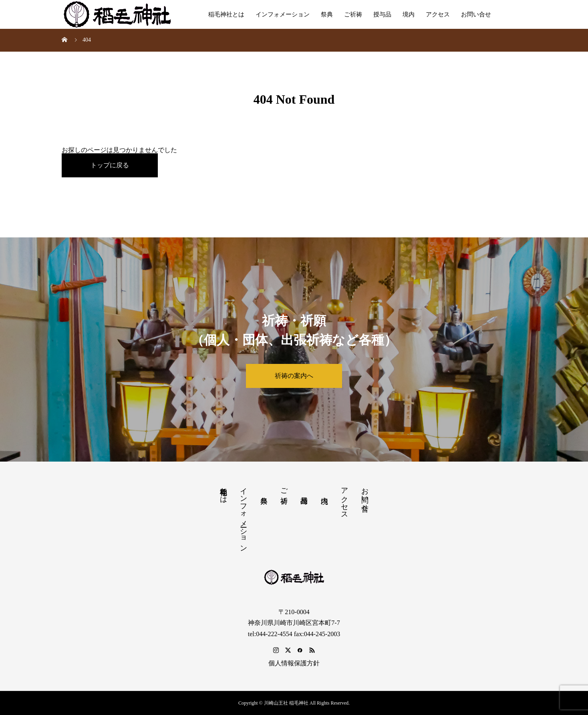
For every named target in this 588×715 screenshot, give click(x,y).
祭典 (327, 14)
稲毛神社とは (226, 14)
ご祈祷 (353, 14)
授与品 (382, 14)
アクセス (438, 14)
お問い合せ (476, 14)
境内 (409, 14)
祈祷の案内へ (294, 376)
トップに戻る (110, 165)
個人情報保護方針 (294, 663)
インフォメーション (283, 14)
